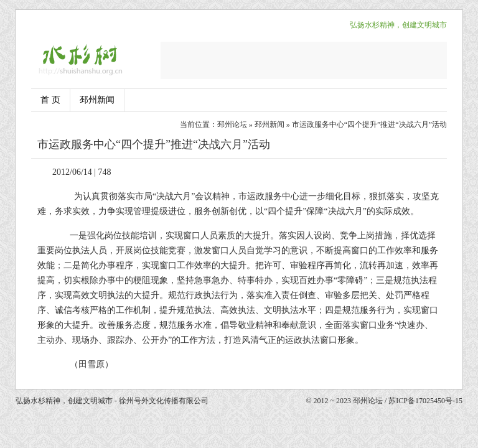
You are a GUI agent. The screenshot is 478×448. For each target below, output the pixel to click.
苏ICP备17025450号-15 (425, 401)
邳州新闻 (97, 100)
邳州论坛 (232, 124)
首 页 (50, 100)
